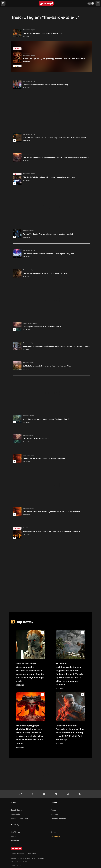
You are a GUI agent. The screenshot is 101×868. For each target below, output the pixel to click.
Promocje (15, 840)
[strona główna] (46, 3)
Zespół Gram (16, 810)
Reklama (54, 814)
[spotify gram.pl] (56, 794)
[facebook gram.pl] (33, 794)
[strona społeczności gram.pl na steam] (68, 794)
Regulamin (15, 814)
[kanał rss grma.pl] (80, 794)
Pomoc (53, 810)
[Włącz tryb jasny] (91, 3)
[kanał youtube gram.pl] (45, 794)
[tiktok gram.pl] (21, 794)
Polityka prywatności (19, 818)
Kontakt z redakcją (58, 818)
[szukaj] (3, 3)
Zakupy (54, 832)
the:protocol (55, 836)
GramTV (14, 836)
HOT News (15, 832)
